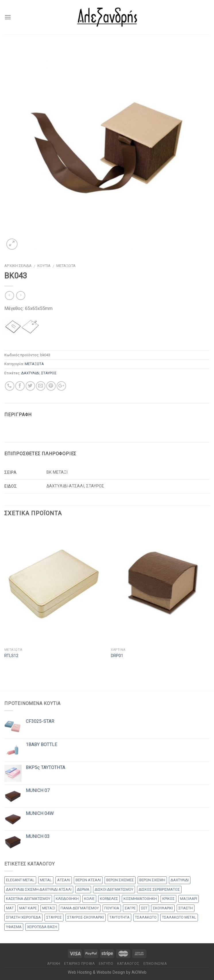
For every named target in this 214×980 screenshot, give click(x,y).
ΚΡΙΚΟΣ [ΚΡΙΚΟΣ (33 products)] (168, 899)
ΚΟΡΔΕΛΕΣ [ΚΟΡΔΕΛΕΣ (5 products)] (109, 899)
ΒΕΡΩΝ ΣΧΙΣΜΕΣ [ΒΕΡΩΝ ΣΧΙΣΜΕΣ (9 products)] (120, 880)
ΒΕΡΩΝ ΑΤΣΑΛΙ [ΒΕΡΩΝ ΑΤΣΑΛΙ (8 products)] (88, 880)
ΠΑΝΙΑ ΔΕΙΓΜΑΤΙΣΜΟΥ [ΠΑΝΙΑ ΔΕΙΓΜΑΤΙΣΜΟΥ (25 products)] (80, 908)
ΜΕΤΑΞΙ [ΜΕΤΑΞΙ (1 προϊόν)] (49, 908)
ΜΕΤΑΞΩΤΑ (66, 266)
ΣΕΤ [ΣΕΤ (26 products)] (144, 908)
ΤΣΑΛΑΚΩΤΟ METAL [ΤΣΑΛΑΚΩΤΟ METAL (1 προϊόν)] (179, 917)
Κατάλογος (128, 964)
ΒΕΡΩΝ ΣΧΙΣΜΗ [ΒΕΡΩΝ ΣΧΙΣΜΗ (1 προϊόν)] (152, 880)
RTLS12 (11, 656)
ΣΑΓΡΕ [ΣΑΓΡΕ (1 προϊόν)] (130, 908)
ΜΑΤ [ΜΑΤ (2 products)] (10, 908)
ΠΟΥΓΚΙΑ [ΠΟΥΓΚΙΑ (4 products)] (112, 908)
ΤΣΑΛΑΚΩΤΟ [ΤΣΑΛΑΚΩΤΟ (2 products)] (146, 917)
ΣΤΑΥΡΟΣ (49, 373)
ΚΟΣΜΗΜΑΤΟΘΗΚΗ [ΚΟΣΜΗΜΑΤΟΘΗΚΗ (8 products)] (140, 899)
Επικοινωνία (155, 964)
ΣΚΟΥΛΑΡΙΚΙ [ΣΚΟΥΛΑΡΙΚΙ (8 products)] (163, 908)
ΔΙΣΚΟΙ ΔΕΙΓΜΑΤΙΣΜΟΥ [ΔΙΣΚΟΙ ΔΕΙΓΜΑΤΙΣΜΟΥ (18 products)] (114, 889)
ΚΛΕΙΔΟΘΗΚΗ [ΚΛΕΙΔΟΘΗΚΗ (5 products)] (67, 899)
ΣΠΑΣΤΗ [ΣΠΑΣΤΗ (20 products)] (186, 908)
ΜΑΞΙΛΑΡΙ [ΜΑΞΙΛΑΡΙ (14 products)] (189, 899)
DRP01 (117, 656)
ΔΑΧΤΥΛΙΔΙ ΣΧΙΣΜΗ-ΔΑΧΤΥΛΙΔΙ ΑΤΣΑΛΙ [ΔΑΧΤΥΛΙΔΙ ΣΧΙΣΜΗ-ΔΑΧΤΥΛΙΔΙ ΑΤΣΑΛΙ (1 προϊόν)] (39, 889)
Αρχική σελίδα (18, 266)
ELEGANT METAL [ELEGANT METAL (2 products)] (20, 880)
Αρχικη (54, 964)
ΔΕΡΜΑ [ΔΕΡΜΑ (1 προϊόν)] (83, 889)
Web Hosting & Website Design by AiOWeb (107, 972)
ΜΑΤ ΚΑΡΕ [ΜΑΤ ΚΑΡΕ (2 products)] (28, 908)
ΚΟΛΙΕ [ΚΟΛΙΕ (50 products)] (89, 899)
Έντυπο (106, 964)
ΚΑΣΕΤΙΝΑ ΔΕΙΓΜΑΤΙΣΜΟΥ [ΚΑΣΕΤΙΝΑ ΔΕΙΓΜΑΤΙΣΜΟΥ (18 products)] (28, 899)
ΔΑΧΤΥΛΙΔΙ (30, 373)
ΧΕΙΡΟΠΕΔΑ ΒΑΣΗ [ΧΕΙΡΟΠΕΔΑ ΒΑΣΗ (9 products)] (42, 927)
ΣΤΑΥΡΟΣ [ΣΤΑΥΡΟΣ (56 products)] (54, 917)
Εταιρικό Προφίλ (79, 964)
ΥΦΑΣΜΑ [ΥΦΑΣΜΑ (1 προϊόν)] (14, 927)
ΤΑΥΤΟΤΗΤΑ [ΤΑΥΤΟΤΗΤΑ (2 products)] (119, 917)
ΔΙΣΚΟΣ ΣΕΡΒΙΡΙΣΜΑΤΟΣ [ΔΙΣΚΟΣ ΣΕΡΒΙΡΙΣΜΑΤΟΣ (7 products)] (159, 889)
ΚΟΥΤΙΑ (44, 266)
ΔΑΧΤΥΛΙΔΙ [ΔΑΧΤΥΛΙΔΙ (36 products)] (180, 880)
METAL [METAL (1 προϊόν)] (46, 880)
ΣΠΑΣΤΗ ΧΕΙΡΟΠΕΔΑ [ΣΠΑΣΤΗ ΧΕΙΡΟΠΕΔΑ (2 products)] (23, 917)
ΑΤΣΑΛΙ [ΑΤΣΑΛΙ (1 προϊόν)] (64, 880)
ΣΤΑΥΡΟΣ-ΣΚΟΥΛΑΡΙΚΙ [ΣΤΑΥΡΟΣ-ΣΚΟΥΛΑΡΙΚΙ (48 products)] (86, 917)
